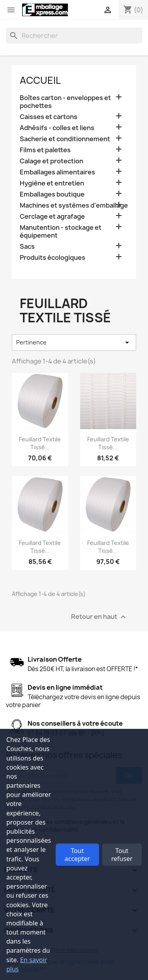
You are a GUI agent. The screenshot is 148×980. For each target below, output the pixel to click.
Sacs (27, 247)
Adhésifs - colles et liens (57, 128)
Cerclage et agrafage (52, 217)
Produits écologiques (52, 258)
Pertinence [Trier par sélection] (74, 342)
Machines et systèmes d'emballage (74, 205)
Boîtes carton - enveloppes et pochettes (65, 102)
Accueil (40, 80)
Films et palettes (45, 150)
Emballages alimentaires (57, 172)
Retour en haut (99, 617)
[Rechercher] (74, 36)
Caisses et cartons (49, 117)
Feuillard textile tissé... (40, 443)
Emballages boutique (52, 194)
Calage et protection (52, 161)
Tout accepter (78, 855)
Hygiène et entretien (52, 183)
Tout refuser (122, 855)
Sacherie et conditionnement (65, 139)
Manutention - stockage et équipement (61, 232)
